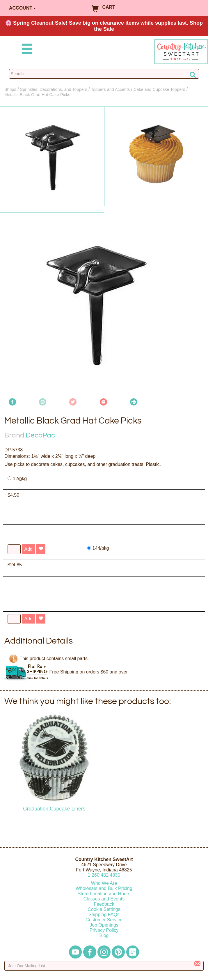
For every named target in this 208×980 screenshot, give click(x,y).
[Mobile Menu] (26, 50)
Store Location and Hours (104, 894)
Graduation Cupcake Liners (54, 809)
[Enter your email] (104, 966)
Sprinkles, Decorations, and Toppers (54, 89)
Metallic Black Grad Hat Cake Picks (37, 95)
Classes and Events (104, 899)
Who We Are (104, 883)
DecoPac (40, 435)
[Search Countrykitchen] (104, 74)
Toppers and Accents (111, 89)
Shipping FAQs (104, 915)
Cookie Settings (104, 909)
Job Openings (104, 925)
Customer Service (104, 920)
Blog (104, 935)
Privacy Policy (104, 930)
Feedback (104, 904)
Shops (10, 89)
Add (28, 619)
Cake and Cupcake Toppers (159, 89)
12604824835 (104, 875)
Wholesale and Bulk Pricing (104, 888)
